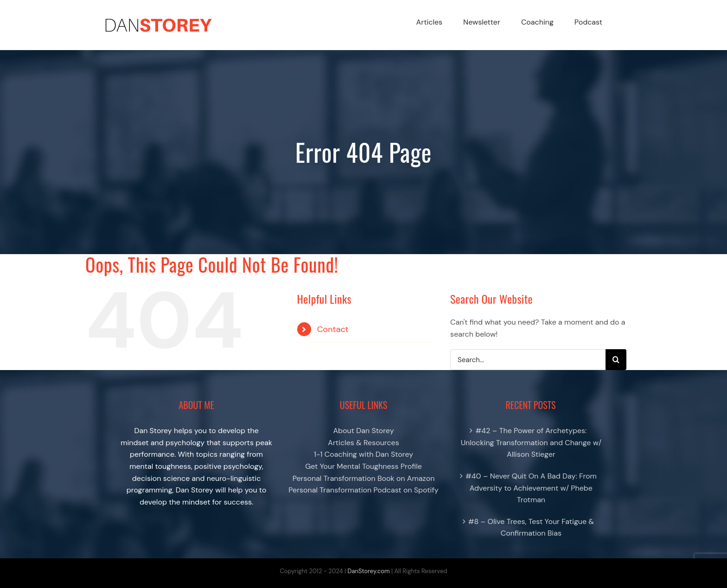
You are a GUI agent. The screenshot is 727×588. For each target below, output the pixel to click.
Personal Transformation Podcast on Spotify (363, 490)
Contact (333, 329)
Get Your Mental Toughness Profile (363, 466)
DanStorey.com (369, 571)
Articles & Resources (363, 443)
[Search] (616, 360)
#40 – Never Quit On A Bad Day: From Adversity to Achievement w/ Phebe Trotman (531, 488)
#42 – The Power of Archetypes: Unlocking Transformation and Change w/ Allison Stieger (531, 442)
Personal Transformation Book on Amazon (364, 478)
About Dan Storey (363, 431)
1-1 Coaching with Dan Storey (363, 454)
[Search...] (528, 360)
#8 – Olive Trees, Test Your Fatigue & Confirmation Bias (531, 527)
